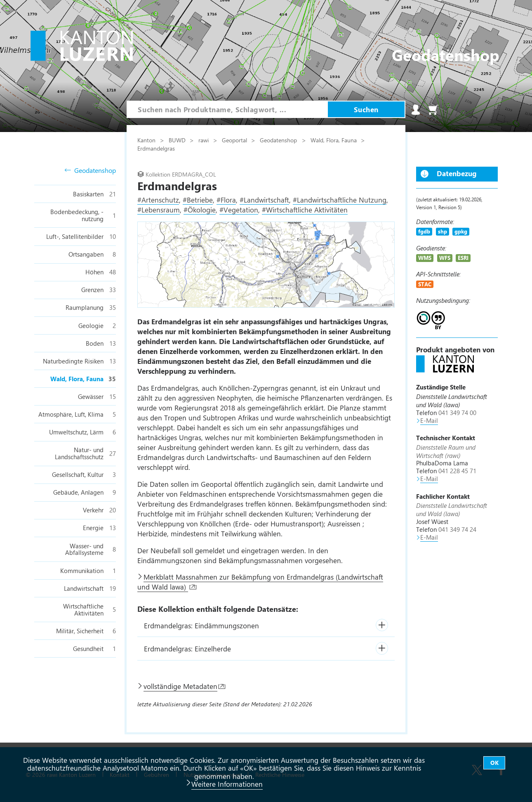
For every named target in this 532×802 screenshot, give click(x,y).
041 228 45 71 (457, 471)
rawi (204, 140)
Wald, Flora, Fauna (334, 140)
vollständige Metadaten (180, 686)
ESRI (463, 258)
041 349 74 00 (457, 413)
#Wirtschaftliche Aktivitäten (305, 210)
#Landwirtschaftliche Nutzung (340, 200)
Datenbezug (457, 173)
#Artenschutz (158, 200)
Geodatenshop (90, 171)
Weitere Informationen (227, 784)
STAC (425, 284)
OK (494, 763)
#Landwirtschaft (264, 200)
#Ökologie (200, 210)
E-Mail (429, 420)
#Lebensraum (159, 210)
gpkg (461, 231)
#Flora (226, 200)
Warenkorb (433, 110)
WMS (425, 258)
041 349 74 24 (457, 529)
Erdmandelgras (156, 148)
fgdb (424, 231)
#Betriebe (198, 200)
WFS (445, 258)
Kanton (147, 140)
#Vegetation (239, 210)
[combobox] (227, 109)
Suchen (366, 109)
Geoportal (235, 140)
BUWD (178, 140)
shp (443, 231)
